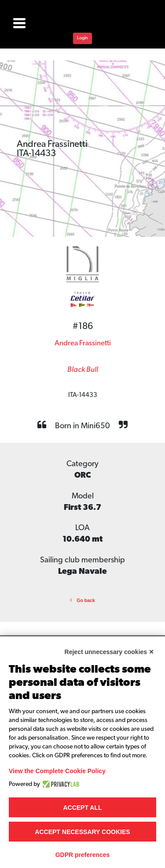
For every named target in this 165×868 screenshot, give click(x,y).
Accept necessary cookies (82, 832)
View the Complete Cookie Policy (57, 771)
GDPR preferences (83, 855)
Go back (82, 600)
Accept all (82, 808)
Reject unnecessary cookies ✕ (109, 652)
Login (82, 38)
